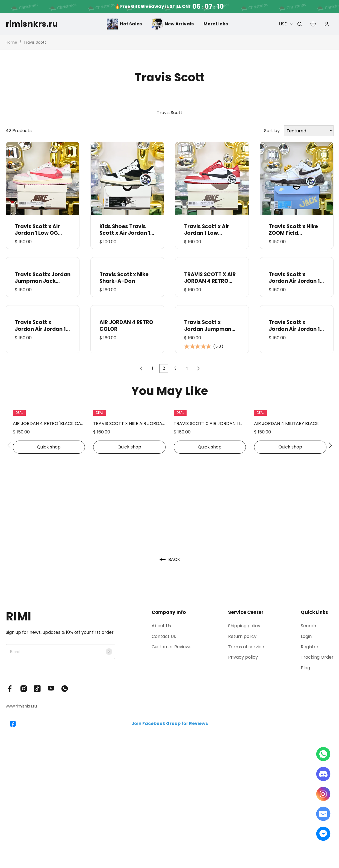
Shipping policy (244, 626)
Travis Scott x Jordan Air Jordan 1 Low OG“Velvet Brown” (294, 278)
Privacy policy (243, 657)
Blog (305, 668)
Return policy (242, 636)
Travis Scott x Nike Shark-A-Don (124, 278)
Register (310, 647)
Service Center (246, 612)
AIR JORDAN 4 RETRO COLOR (126, 326)
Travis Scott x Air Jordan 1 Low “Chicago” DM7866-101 (211, 230)
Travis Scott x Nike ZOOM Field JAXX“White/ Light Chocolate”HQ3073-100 (296, 230)
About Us (161, 626)
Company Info (169, 612)
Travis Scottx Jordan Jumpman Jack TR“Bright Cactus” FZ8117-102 (43, 278)
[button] (9, 445)
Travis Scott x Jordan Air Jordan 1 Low (40, 326)
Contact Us (164, 636)
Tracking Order (317, 657)
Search (308, 626)
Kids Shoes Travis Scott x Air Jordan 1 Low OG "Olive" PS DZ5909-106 (125, 230)
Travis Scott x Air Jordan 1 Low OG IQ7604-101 (37, 230)
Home (11, 42)
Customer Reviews (172, 647)
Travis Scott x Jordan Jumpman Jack (208, 326)
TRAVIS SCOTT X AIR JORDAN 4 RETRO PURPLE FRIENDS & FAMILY (210, 278)
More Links (216, 24)
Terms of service (246, 647)
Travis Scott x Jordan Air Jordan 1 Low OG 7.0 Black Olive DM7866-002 (294, 326)
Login (306, 636)
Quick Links (314, 612)
